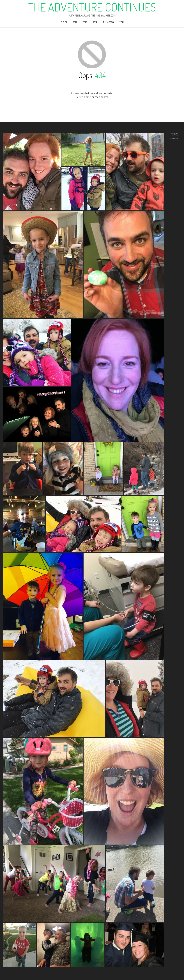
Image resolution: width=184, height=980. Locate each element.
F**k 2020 (108, 22)
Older (64, 22)
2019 (95, 22)
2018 (85, 22)
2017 (75, 22)
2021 (122, 22)
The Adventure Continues (92, 7)
